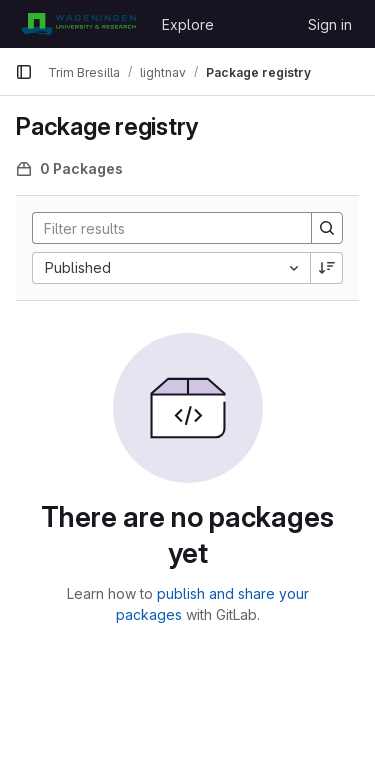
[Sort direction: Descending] (327, 268)
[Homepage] (78, 24)
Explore (188, 24)
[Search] (164, 228)
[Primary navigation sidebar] (24, 72)
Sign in (330, 24)
